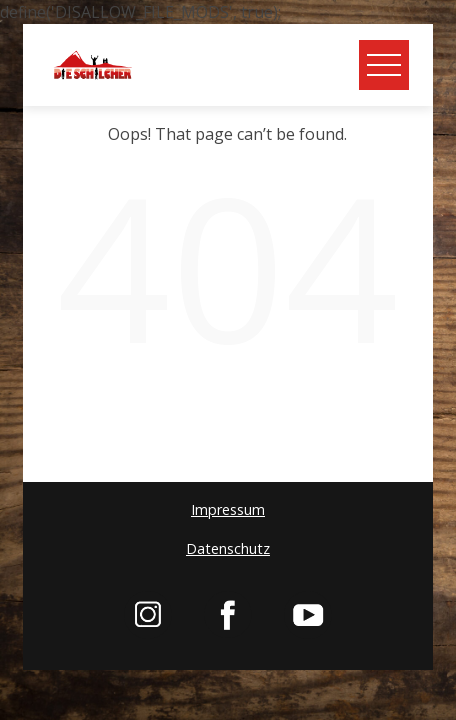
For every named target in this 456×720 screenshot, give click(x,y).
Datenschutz (228, 548)
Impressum (228, 509)
